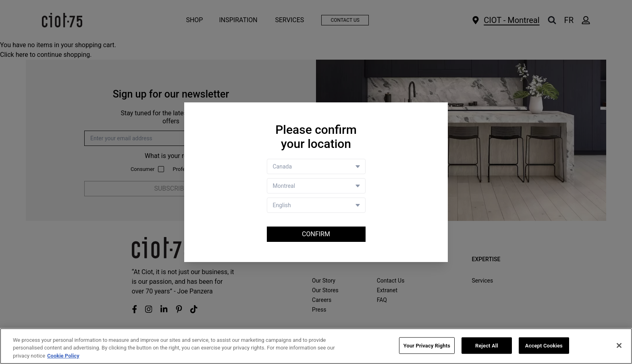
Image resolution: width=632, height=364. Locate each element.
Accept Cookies (544, 346)
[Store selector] (316, 186)
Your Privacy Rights (427, 346)
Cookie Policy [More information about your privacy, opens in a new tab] (63, 357)
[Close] (619, 346)
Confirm (316, 234)
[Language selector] (316, 205)
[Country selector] (316, 166)
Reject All (487, 346)
